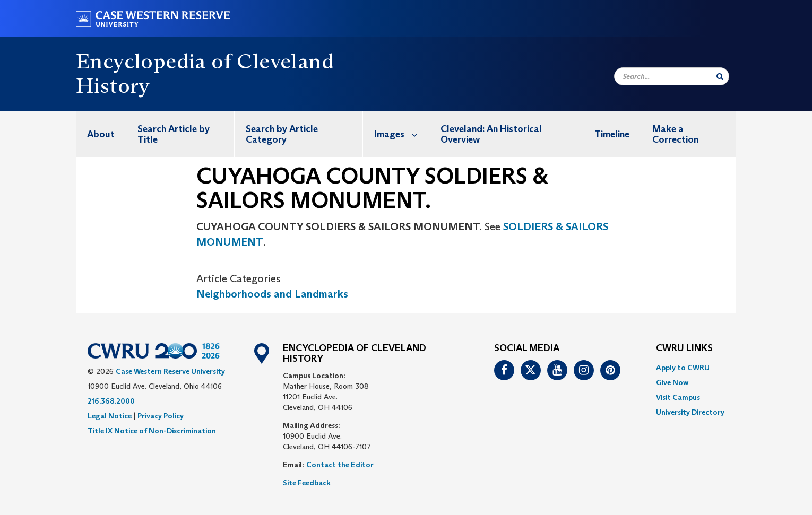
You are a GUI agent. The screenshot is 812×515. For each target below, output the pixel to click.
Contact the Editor (340, 465)
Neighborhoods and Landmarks (272, 294)
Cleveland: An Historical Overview (491, 134)
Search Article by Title (174, 134)
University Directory (690, 412)
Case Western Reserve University (170, 371)
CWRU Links (684, 348)
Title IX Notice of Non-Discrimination (152, 431)
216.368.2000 (111, 401)
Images (401, 134)
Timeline (612, 134)
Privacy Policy (161, 416)
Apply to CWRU (683, 368)
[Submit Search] (720, 76)
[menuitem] (101, 134)
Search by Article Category (282, 134)
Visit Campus (678, 397)
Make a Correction (675, 134)
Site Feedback (307, 483)
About (101, 134)
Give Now (672, 382)
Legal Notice (110, 416)
